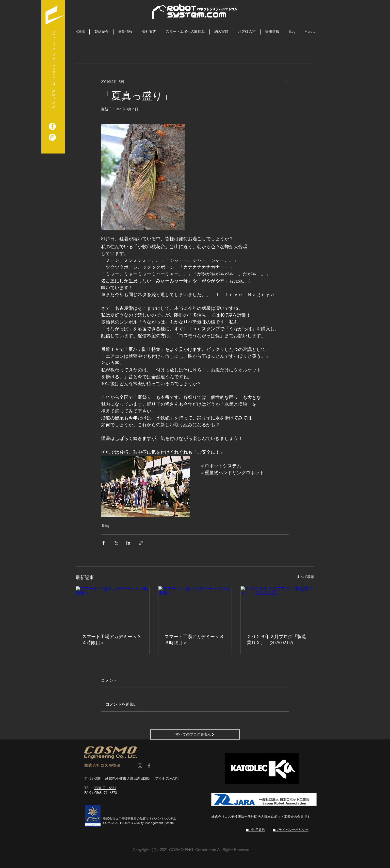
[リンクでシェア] (141, 543)
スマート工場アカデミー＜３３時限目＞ (194, 640)
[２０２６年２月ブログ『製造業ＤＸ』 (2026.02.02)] (277, 607)
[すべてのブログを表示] (195, 735)
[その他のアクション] (286, 82)
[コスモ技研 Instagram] (140, 766)
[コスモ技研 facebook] (149, 766)
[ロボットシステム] (52, 137)
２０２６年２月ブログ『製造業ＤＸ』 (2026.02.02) (277, 640)
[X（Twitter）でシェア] (116, 543)
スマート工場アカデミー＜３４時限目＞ (112, 640)
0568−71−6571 (105, 788)
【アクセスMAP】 (166, 778)
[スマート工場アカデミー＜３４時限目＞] (113, 607)
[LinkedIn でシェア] (128, 543)
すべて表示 (305, 577)
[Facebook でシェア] (103, 543)
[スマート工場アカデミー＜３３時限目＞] (195, 607)
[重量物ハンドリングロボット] (52, 126)
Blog (106, 525)
